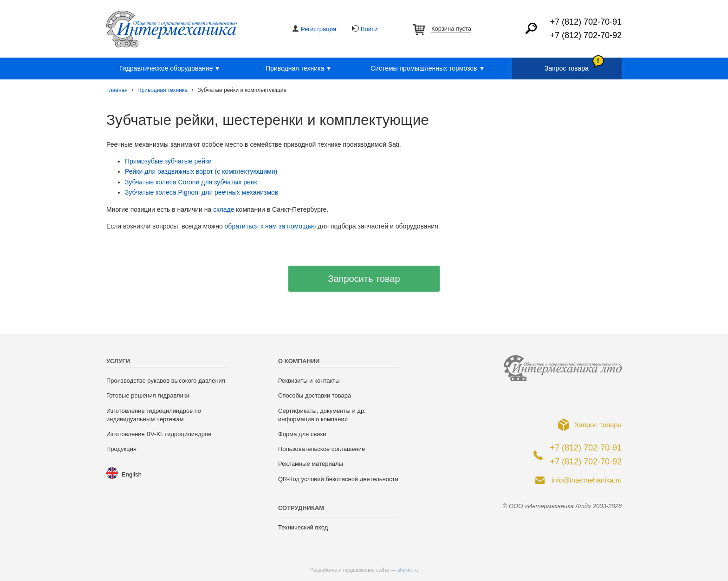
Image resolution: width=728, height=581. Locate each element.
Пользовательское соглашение (322, 449)
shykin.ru (408, 570)
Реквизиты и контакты (309, 381)
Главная (117, 90)
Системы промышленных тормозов (429, 69)
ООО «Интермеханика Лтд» (172, 29)
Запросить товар (364, 279)
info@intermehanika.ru (587, 480)
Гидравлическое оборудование (171, 69)
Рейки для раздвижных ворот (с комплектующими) (201, 171)
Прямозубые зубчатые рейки (168, 161)
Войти (369, 29)
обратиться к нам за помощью (270, 226)
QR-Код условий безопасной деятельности (338, 479)
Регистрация (318, 29)
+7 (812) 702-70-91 (586, 22)
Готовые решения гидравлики (148, 395)
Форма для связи (302, 434)
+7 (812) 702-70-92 (586, 35)
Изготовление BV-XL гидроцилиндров (159, 434)
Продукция (121, 449)
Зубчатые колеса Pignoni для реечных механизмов (201, 192)
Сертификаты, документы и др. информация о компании (322, 415)
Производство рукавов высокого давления (166, 381)
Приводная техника (299, 69)
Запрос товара (567, 68)
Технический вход (303, 527)
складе (224, 209)
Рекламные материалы (311, 464)
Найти (531, 28)
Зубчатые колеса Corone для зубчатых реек (191, 182)
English (132, 474)
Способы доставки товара (315, 395)
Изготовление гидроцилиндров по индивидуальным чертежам (154, 415)
